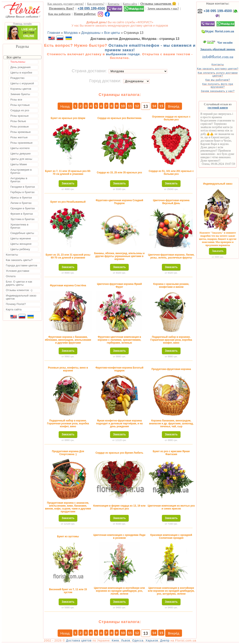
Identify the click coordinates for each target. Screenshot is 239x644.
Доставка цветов (79, 640)
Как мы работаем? (218, 80)
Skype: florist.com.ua (218, 31)
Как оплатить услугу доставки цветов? (218, 74)
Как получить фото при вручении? (218, 86)
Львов (126, 640)
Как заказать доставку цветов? (66, 4)
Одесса (138, 640)
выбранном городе (123, 54)
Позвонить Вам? (62, 8)
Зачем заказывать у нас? (163, 9)
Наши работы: (85, 14)
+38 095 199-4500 (91, 8)
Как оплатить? (96, 4)
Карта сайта (130, 4)
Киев (115, 640)
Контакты (114, 4)
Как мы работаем (59, 14)
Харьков (152, 640)
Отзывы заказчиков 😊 (158, 4)
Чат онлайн (218, 43)
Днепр (165, 640)
